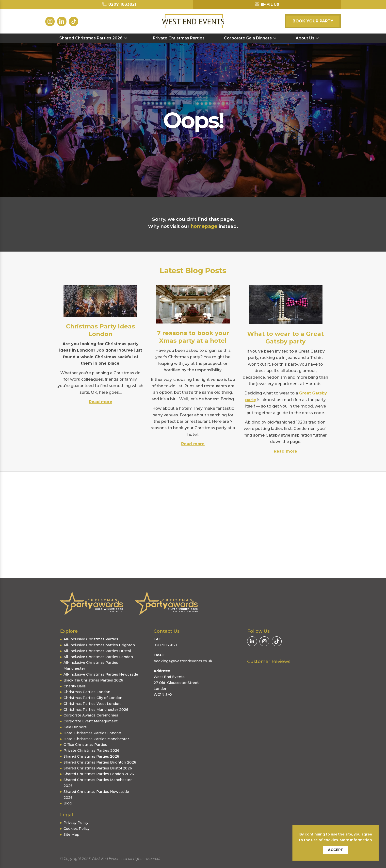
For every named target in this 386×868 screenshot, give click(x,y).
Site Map (71, 834)
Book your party (313, 21)
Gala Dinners (75, 727)
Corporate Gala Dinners (248, 38)
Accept (336, 850)
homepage (204, 226)
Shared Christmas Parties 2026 (91, 38)
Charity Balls (75, 686)
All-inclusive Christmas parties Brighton (99, 645)
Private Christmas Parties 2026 (91, 750)
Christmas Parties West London (92, 704)
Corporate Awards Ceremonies (91, 715)
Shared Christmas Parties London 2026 (99, 774)
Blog (68, 803)
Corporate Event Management (91, 721)
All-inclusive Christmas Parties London (98, 657)
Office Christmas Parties (85, 745)
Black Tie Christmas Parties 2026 (93, 680)
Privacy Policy (76, 823)
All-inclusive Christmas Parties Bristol (97, 651)
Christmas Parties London (87, 692)
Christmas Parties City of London (93, 698)
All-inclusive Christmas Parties (91, 639)
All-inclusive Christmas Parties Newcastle (101, 674)
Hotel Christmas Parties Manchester (96, 739)
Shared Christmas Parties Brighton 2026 (100, 762)
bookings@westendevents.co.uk (183, 661)
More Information (356, 840)
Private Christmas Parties (179, 38)
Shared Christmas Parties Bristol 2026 (98, 768)
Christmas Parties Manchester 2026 (96, 710)
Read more (101, 402)
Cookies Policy (77, 829)
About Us (305, 38)
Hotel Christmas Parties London (92, 733)
